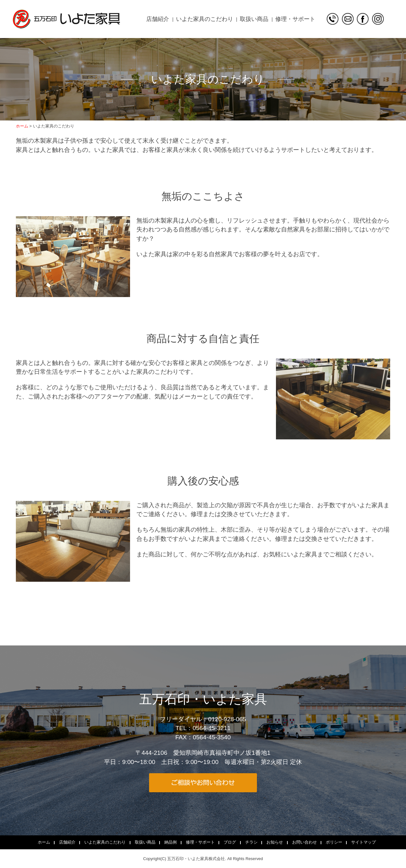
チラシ (251, 842)
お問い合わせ (304, 842)
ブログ (230, 842)
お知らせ (275, 842)
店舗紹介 (158, 19)
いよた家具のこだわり (205, 19)
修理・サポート (295, 19)
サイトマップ (363, 842)
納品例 (170, 842)
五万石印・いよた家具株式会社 (196, 859)
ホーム (44, 842)
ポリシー (334, 842)
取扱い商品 (254, 19)
